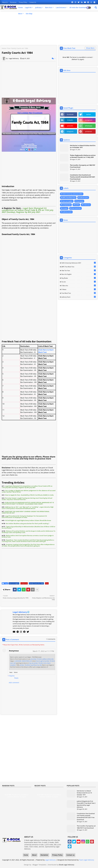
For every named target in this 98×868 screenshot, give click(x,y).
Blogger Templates (39, 865)
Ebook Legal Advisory (67, 865)
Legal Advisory (20, 612)
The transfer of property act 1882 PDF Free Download (83, 166)
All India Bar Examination (79, 7)
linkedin (70, 120)
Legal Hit (28, 7)
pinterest (89, 131)
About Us (5, 2)
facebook (70, 114)
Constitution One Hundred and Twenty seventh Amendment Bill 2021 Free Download (82, 177)
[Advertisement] (49, 28)
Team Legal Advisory (87, 860)
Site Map (29, 14)
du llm (77, 205)
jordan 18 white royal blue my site (31, 665)
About (34, 855)
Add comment (14, 683)
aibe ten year (84, 197)
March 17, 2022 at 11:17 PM (43, 651)
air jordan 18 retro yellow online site (42, 659)
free (9, 48)
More (20, 14)
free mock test (76, 208)
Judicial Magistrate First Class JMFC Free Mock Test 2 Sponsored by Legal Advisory (86, 804)
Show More (90, 48)
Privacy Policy (23, 2)
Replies (12, 676)
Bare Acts (49, 7)
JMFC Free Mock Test (69, 197)
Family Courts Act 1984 (36, 583)
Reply (11, 672)
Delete (16, 672)
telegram (70, 131)
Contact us (33, 2)
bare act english (14, 583)
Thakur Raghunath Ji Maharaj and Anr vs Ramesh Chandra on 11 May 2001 (83, 156)
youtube (70, 126)
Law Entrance (61, 7)
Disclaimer (13, 2)
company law (67, 205)
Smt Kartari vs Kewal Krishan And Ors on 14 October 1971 (83, 146)
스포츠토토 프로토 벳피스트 (23, 661)
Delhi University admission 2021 (72, 194)
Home (20, 7)
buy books (80, 201)
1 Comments (51, 639)
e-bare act (24, 583)
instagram (89, 120)
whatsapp (89, 126)
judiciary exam (67, 212)
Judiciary (38, 7)
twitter (89, 114)
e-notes (65, 208)
